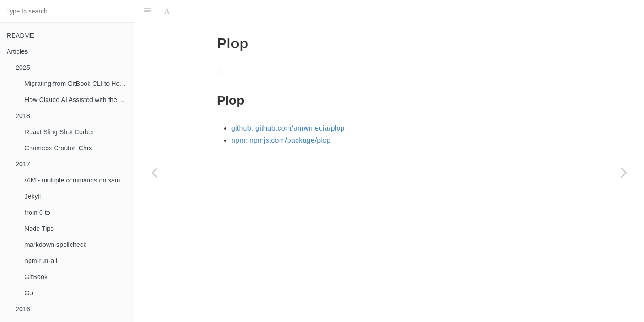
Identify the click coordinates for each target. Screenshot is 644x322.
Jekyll (33, 196)
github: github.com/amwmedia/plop (288, 128)
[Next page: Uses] (624, 172)
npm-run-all (41, 261)
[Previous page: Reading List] (154, 172)
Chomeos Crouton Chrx (58, 148)
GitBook (36, 277)
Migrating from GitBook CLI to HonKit (78, 84)
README (20, 35)
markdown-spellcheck (55, 245)
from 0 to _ (40, 212)
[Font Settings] (167, 11)
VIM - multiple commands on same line (79, 180)
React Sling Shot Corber (59, 132)
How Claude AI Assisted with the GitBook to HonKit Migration (79, 100)
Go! (30, 293)
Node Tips (39, 229)
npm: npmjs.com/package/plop (281, 140)
